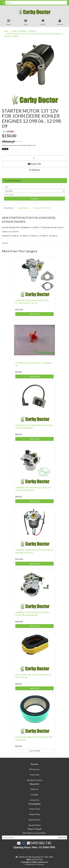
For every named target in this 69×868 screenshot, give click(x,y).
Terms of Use (34, 809)
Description (9, 208)
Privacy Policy (35, 814)
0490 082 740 (39, 843)
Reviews (42, 208)
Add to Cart (34, 314)
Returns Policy (35, 820)
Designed (28, 864)
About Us (34, 789)
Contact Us (34, 800)
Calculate (34, 199)
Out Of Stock (35, 751)
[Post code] (34, 195)
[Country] (34, 191)
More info (12, 141)
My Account (34, 769)
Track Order (34, 775)
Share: (9, 131)
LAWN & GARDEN (19, 31)
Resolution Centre (34, 780)
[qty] (34, 187)
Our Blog (34, 795)
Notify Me (34, 164)
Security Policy (34, 825)
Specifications (24, 208)
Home (6, 31)
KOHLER (32, 31)
